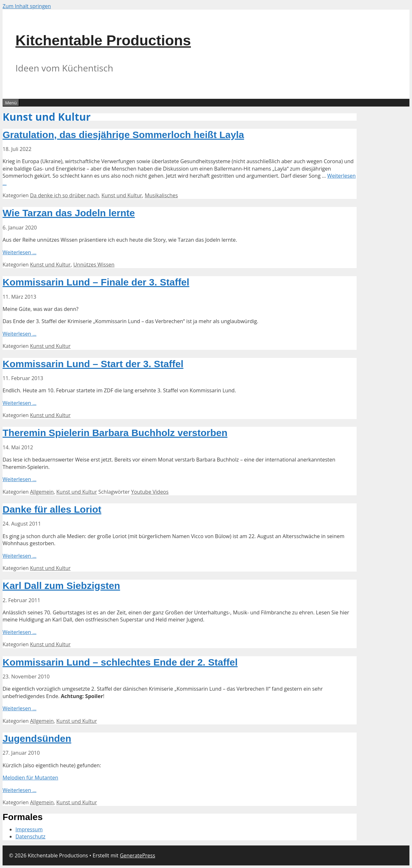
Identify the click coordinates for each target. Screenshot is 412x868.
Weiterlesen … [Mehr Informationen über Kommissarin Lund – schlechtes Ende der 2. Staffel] (19, 708)
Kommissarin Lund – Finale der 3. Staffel (96, 282)
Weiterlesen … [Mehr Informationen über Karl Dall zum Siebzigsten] (19, 632)
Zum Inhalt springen (27, 6)
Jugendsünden (37, 738)
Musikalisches (161, 195)
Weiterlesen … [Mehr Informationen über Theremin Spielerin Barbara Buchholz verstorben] (19, 479)
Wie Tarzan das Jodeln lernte (69, 213)
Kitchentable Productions (103, 40)
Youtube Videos (150, 492)
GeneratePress (137, 855)
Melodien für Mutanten (30, 778)
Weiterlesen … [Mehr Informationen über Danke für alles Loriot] (19, 556)
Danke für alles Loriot (52, 509)
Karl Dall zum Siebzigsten (61, 586)
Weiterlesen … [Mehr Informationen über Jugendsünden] (19, 790)
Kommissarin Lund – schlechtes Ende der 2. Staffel (120, 662)
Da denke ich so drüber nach (64, 195)
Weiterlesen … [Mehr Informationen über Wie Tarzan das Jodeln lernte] (19, 252)
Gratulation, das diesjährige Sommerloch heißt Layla (123, 135)
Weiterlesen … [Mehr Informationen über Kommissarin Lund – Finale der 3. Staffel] (19, 334)
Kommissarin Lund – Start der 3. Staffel (93, 364)
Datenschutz (30, 836)
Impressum (29, 829)
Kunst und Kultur (122, 195)
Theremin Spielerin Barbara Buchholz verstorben (115, 433)
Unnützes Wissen (94, 265)
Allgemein (42, 492)
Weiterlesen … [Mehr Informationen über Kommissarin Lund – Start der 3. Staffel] (19, 403)
